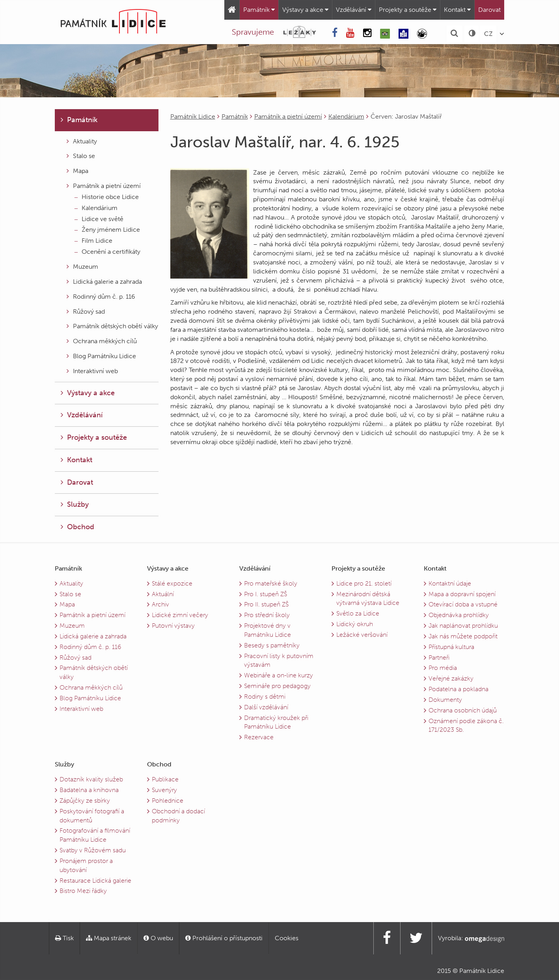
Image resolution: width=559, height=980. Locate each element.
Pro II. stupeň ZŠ (266, 604)
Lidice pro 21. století (364, 583)
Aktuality (82, 141)
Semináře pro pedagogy (277, 686)
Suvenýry (164, 790)
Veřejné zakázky (451, 678)
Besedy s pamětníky (272, 645)
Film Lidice (93, 241)
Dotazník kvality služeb (91, 779)
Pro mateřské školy (271, 583)
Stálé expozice (172, 583)
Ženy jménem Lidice (107, 230)
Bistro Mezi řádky (83, 891)
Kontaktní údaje (450, 583)
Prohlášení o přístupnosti (224, 938)
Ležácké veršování (362, 635)
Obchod (77, 527)
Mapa (77, 171)
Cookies (287, 938)
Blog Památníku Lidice (101, 356)
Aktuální (163, 594)
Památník (259, 10)
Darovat (489, 10)
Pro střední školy (267, 615)
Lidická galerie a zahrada (104, 282)
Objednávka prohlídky (459, 615)
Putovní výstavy (173, 626)
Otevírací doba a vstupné (463, 604)
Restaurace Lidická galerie (95, 881)
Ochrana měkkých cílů (102, 341)
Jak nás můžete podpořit (463, 636)
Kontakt (457, 10)
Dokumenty (445, 700)
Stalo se (81, 156)
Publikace (165, 779)
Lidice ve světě (99, 219)
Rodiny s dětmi (265, 696)
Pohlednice (168, 801)
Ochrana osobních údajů (463, 710)
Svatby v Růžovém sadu (93, 850)
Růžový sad (86, 311)
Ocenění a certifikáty (107, 252)
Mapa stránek (109, 938)
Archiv (160, 604)
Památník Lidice (193, 116)
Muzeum (82, 267)
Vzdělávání (354, 10)
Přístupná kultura (451, 647)
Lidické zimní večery (180, 615)
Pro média (443, 668)
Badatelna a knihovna (89, 790)
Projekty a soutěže (408, 10)
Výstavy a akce (305, 10)
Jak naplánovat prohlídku (463, 626)
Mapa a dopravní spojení (462, 594)
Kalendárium (346, 116)
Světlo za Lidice (358, 613)
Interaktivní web (92, 371)
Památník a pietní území (288, 116)
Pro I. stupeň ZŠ (266, 594)
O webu (158, 938)
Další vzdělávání (266, 707)
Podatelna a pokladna (458, 689)
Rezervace (259, 737)
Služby (75, 504)
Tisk (64, 938)
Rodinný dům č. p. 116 (101, 297)
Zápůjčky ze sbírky (85, 801)
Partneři (439, 657)
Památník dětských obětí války (112, 326)
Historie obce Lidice (107, 197)
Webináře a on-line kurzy (279, 675)
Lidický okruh (355, 624)
